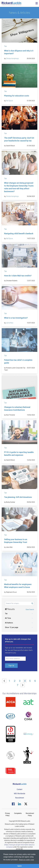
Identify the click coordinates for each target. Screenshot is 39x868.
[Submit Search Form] (32, 603)
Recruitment (20, 798)
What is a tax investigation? (16, 318)
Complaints (18, 813)
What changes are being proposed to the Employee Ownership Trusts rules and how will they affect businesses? (19, 187)
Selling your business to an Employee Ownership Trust (16, 541)
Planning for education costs (17, 96)
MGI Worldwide (20, 794)
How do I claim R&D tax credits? (18, 276)
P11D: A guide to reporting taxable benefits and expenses (19, 454)
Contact (19, 789)
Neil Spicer (9, 101)
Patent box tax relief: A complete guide (18, 361)
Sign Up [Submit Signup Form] (11, 666)
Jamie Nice (10, 323)
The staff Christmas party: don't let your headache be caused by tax (19, 139)
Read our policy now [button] (26, 860)
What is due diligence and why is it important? (19, 52)
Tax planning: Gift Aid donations (18, 497)
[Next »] (23, 685)
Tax (5, 46)
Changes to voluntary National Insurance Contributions (17, 409)
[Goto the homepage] (11, 3)
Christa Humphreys (12, 58)
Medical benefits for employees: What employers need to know (18, 586)
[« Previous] (4, 681)
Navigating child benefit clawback (19, 234)
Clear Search (30, 610)
